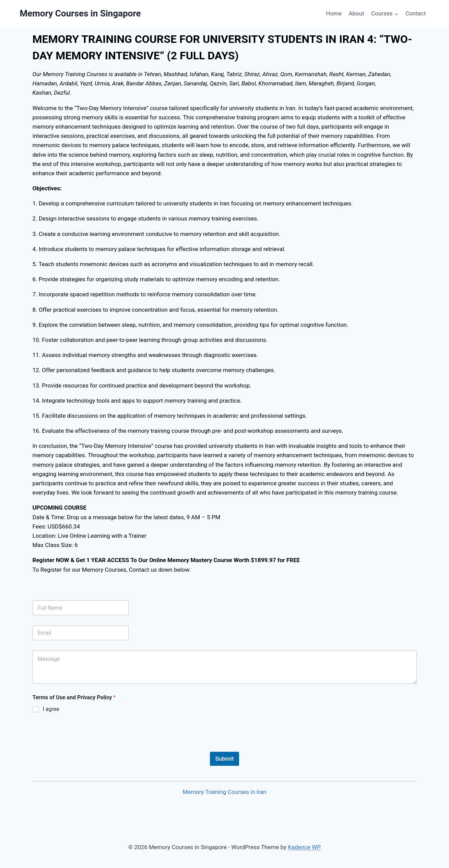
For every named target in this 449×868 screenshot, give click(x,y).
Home (334, 13)
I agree (51, 709)
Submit (224, 759)
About (356, 13)
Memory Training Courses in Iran (224, 792)
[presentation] (85, 747)
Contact (416, 13)
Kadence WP (304, 847)
